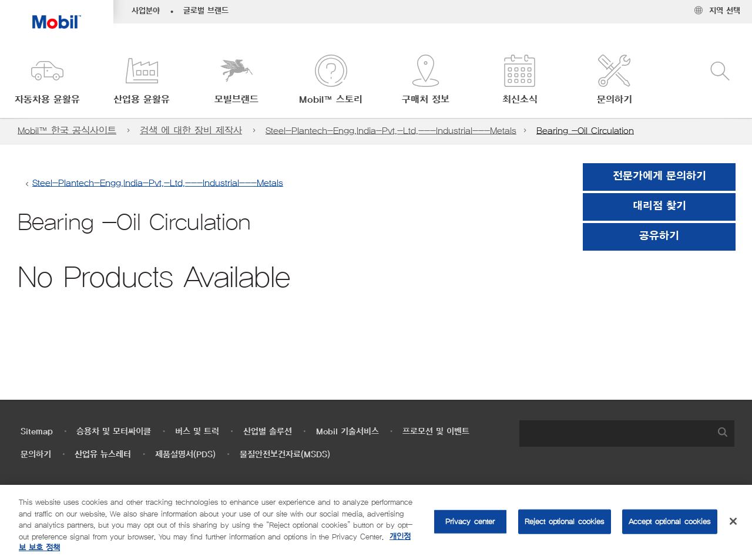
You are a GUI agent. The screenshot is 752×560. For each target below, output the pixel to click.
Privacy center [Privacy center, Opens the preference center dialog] (470, 522)
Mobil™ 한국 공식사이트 (67, 131)
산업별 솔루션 (268, 432)
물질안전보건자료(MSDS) (285, 455)
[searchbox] (615, 434)
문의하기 (36, 455)
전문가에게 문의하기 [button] (659, 177)
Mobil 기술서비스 (348, 432)
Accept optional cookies (670, 522)
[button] (47, 81)
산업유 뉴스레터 (103, 455)
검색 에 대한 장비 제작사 (191, 131)
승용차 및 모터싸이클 (114, 432)
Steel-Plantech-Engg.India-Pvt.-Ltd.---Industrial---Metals (391, 131)
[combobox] (627, 434)
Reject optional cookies (565, 522)
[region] (376, 522)
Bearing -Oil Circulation (585, 131)
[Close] (733, 521)
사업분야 (146, 11)
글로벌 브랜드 (206, 11)
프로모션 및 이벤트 (436, 432)
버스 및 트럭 (197, 432)
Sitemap (37, 432)
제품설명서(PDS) (185, 455)
